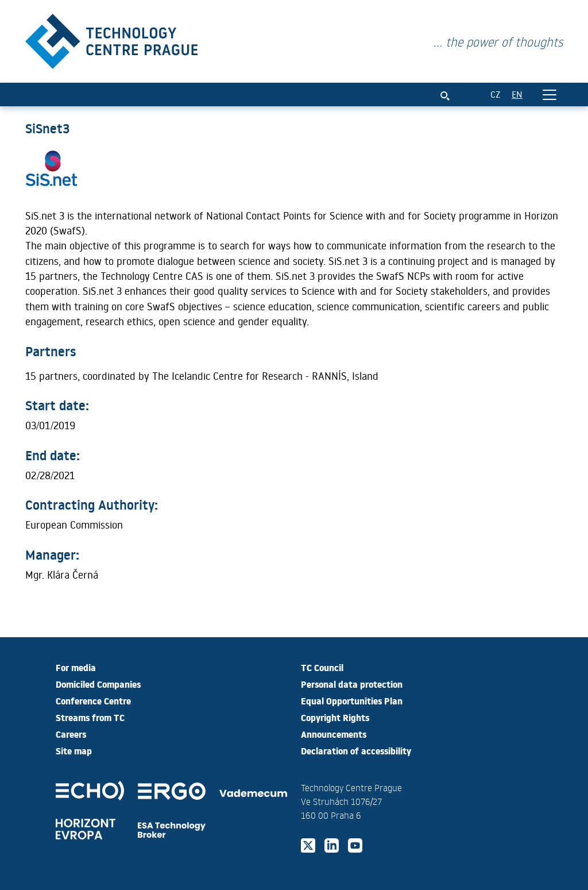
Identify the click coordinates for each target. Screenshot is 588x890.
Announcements (334, 734)
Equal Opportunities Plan (352, 700)
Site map (74, 750)
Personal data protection (352, 684)
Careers (71, 734)
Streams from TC (90, 717)
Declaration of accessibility (356, 750)
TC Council (322, 667)
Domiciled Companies (98, 684)
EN (517, 94)
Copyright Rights (335, 717)
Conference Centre (93, 700)
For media (76, 667)
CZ (495, 94)
